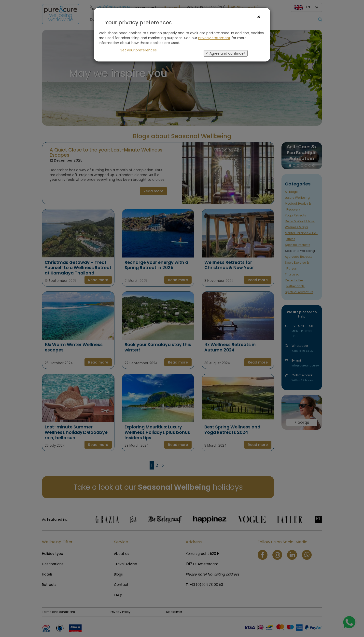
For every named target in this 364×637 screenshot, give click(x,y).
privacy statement (214, 38)
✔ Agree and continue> (226, 53)
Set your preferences (139, 50)
